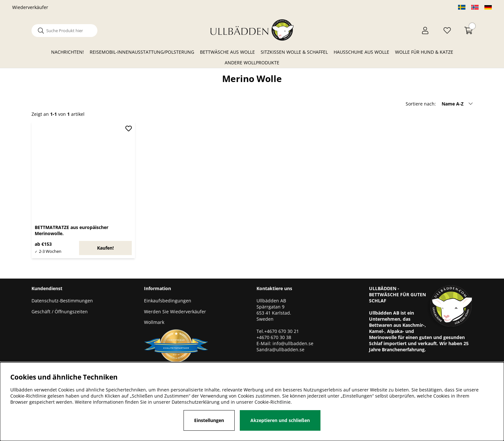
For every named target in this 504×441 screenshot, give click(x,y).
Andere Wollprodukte (252, 63)
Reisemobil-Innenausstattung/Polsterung (142, 52)
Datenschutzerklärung (196, 402)
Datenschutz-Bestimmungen (62, 301)
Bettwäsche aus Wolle (227, 52)
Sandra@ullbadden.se (281, 349)
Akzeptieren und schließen (280, 420)
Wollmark (154, 322)
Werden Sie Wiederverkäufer (175, 312)
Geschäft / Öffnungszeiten (60, 312)
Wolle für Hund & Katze (424, 52)
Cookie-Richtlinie (273, 402)
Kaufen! (105, 248)
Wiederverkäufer (30, 7)
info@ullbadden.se (293, 343)
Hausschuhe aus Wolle (361, 52)
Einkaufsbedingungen (168, 301)
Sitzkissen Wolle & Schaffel (294, 52)
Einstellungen (209, 420)
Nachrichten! (67, 52)
